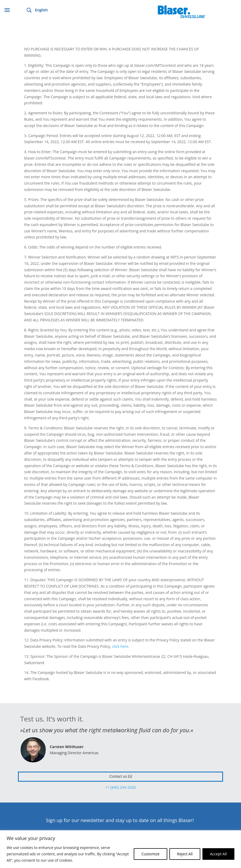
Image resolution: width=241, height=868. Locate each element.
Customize (150, 854)
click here (120, 646)
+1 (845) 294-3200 (121, 787)
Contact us (118, 776)
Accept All (218, 854)
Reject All (185, 854)
